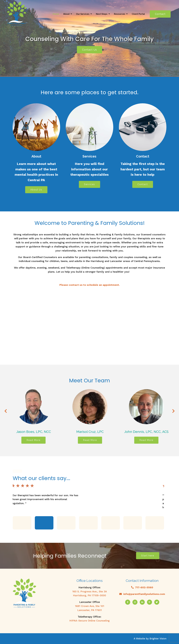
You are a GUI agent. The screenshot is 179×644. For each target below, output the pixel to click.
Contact (160, 14)
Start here (148, 556)
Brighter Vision (158, 639)
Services (89, 184)
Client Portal (138, 14)
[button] (22, 523)
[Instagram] (135, 602)
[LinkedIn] (142, 602)
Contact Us (89, 50)
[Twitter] (157, 602)
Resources (120, 14)
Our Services (83, 14)
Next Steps (102, 14)
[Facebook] (128, 602)
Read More (43, 440)
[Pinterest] (149, 602)
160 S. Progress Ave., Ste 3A (90, 591)
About (66, 14)
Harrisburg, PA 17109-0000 (89, 595)
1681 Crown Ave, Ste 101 (90, 606)
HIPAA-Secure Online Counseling (89, 621)
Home (56, 14)
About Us (36, 190)
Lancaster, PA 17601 (90, 610)
